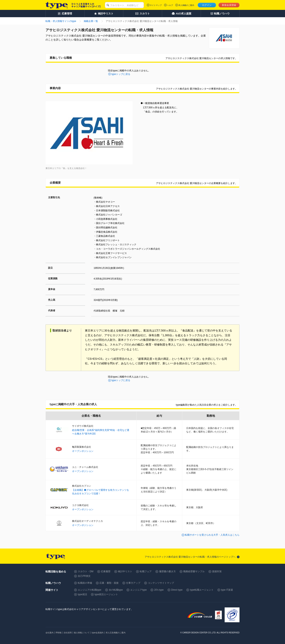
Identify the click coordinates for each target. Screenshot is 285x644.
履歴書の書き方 (167, 571)
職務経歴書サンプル (194, 571)
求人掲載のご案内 (186, 5)
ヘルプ (170, 5)
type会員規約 (98, 633)
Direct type (177, 590)
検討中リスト (125, 571)
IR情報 (59, 633)
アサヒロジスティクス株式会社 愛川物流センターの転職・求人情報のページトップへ (190, 557)
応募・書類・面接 (109, 583)
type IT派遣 (227, 590)
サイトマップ (156, 5)
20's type (159, 590)
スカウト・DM (86, 571)
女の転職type (116, 590)
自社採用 (68, 633)
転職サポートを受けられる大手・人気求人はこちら (212, 535)
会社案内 (49, 633)
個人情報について (82, 633)
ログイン (207, 5)
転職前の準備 (85, 583)
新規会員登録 (229, 5)
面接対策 (217, 571)
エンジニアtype (138, 590)
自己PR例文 (84, 576)
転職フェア (146, 571)
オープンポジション (83, 451)
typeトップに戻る (121, 74)
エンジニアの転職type (90, 590)
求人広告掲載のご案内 (116, 633)
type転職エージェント (202, 590)
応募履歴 (106, 571)
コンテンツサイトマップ (161, 583)
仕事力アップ (133, 583)
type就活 (82, 594)
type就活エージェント (106, 594)
